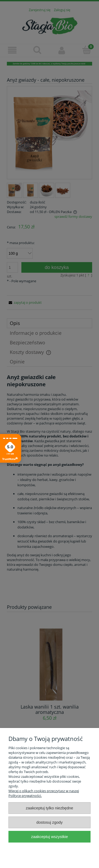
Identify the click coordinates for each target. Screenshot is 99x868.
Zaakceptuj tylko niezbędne (49, 808)
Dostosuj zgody (50, 822)
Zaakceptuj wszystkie (49, 837)
